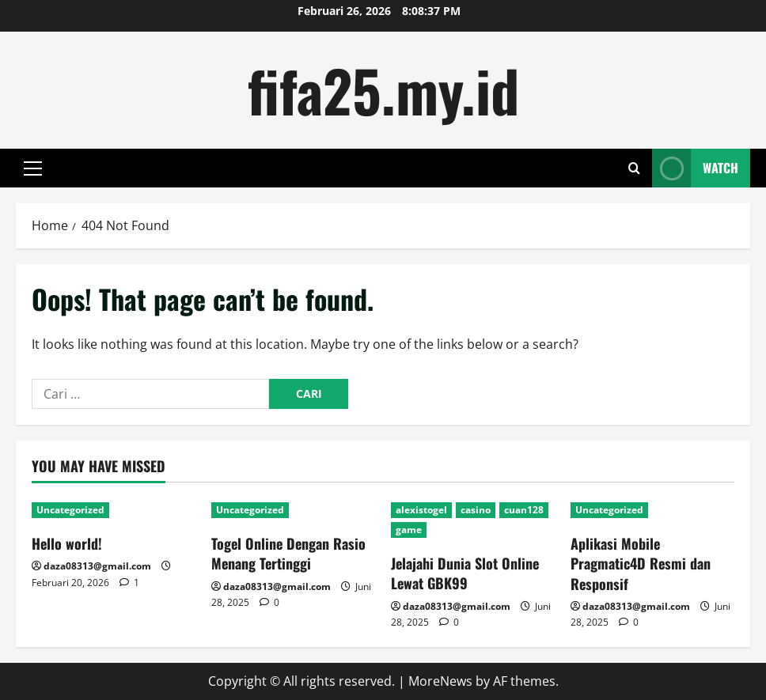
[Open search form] (634, 168)
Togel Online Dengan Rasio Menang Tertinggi (288, 553)
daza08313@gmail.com (97, 566)
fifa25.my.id (383, 90)
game (409, 530)
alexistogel (421, 510)
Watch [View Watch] (695, 168)
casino (476, 510)
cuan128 (524, 510)
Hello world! (67, 543)
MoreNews (440, 681)
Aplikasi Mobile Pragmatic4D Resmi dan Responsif (641, 563)
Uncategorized (70, 510)
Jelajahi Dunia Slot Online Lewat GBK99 (465, 573)
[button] (33, 168)
